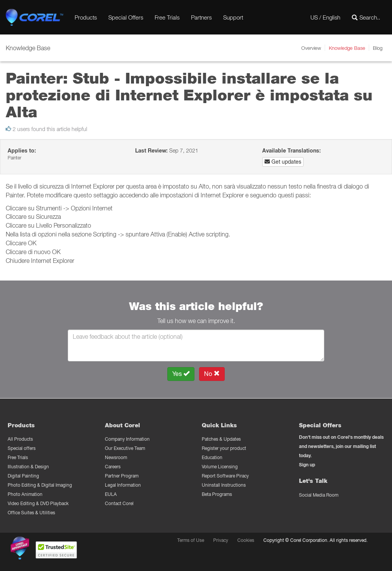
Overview (311, 48)
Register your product (224, 448)
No (212, 374)
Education (212, 457)
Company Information (127, 439)
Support (233, 17)
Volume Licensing (220, 467)
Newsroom (116, 457)
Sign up (307, 465)
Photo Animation (25, 494)
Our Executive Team (125, 448)
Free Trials (167, 17)
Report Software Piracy (225, 476)
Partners (201, 17)
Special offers (22, 448)
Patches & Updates (221, 439)
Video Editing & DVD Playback (38, 503)
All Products (20, 439)
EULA (111, 494)
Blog (378, 48)
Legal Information (123, 485)
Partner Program (122, 476)
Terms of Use (191, 540)
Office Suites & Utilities (31, 513)
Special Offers (126, 17)
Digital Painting (23, 476)
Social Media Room (319, 495)
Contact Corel (119, 503)
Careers (113, 467)
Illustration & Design (28, 467)
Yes (181, 374)
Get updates (283, 162)
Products (86, 17)
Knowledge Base (347, 48)
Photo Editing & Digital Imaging (40, 485)
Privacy (221, 540)
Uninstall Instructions (224, 485)
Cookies (246, 540)
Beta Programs (217, 494)
